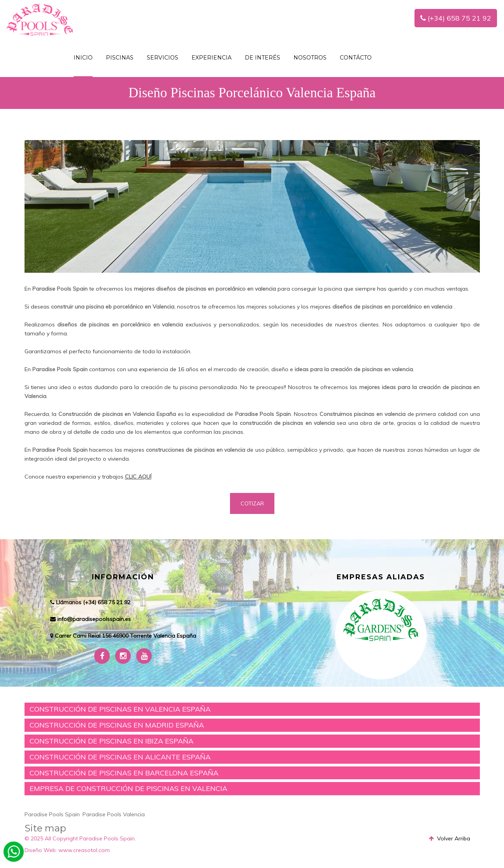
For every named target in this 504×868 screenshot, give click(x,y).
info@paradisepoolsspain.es (94, 619)
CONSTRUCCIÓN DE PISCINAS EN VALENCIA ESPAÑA (120, 709)
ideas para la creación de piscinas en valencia (354, 369)
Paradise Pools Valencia (114, 814)
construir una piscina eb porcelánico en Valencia (113, 307)
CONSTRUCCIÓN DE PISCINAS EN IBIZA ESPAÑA (112, 741)
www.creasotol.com (84, 850)
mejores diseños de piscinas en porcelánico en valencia (205, 289)
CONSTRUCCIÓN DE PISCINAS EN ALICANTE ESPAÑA (120, 757)
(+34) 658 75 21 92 (456, 18)
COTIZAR (252, 503)
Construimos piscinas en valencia (363, 414)
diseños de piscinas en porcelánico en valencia (392, 307)
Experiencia (212, 58)
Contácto (356, 58)
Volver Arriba (450, 838)
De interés (263, 58)
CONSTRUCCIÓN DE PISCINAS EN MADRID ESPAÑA (117, 725)
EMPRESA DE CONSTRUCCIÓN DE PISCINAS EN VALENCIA (128, 788)
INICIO (83, 58)
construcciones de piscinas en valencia (196, 450)
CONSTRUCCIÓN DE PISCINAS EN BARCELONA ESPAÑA (124, 773)
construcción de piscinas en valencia (287, 423)
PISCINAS (120, 58)
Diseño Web (40, 850)
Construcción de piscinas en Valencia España (117, 414)
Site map (45, 828)
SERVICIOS (162, 58)
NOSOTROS (310, 58)
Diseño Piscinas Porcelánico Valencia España (252, 93)
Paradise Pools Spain (60, 289)
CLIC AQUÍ (138, 477)
